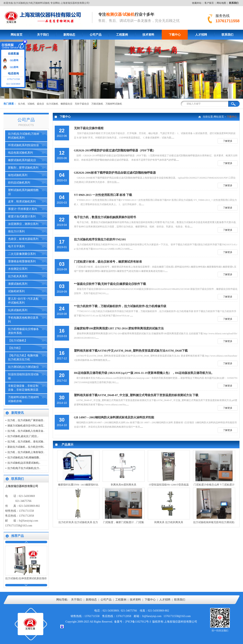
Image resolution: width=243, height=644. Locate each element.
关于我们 (43, 35)
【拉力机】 (15, 348)
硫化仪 (41, 104)
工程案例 (122, 35)
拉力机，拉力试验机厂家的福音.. (26, 420)
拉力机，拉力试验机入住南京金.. (26, 431)
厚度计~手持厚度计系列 (23, 209)
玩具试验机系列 (18, 310)
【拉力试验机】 (18, 341)
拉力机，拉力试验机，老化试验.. (26, 442)
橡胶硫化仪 (67, 104)
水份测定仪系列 (18, 269)
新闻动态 (69, 35)
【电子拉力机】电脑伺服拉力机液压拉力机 (23, 357)
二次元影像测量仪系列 (22, 254)
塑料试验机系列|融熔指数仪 (24, 192)
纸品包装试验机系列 (20, 153)
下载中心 (175, 35)
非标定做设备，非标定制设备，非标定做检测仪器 (23, 388)
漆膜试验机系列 (18, 284)
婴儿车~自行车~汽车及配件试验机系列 (23, 301)
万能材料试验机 (114, 104)
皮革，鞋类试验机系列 (22, 202)
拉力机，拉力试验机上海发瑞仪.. (26, 452)
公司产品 (96, 35)
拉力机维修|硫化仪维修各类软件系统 (24, 331)
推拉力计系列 (16, 231)
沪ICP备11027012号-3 (138, 622)
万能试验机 (97, 104)
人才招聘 (201, 35)
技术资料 (148, 35)
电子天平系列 (16, 246)
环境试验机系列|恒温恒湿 (24, 145)
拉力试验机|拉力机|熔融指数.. (24, 457)
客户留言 (209, 3)
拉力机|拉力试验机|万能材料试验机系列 (24, 136)
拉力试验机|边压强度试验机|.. (24, 463)
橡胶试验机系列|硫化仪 (22, 160)
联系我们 (227, 35)
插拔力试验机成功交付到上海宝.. (26, 426)
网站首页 (17, 35)
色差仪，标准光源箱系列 (23, 239)
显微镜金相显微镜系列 (22, 261)
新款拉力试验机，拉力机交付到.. (26, 447)
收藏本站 (197, 3)
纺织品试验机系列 (19, 183)
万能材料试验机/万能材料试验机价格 (24, 399)
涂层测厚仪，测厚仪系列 (23, 224)
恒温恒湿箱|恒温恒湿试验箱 (24, 376)
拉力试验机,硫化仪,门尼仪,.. (23, 436)
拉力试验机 (52, 104)
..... (146, 132)
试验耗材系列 (16, 291)
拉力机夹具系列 (18, 276)
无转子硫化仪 (82, 104)
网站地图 (221, 3)
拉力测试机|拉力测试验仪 (24, 367)
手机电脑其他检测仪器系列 (23, 320)
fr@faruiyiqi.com (29, 521)
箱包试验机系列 (18, 175)
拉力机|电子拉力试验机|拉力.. (24, 468)
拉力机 (22, 104)
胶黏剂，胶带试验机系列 (23, 168)
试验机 (31, 104)
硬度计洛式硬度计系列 (22, 216)
